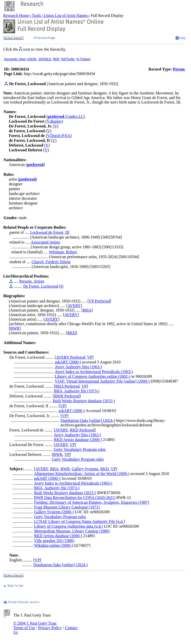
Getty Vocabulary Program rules (80, 449)
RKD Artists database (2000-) (78, 440)
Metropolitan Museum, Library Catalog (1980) (72, 531)
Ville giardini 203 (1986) (54, 541)
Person (179, 69)
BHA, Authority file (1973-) (77, 391)
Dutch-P (57, 136)
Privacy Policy (50, 628)
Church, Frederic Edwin (51, 262)
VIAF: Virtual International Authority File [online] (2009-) (102, 381)
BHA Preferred (67, 386)
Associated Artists (45, 242)
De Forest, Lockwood (41, 286)
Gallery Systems (85, 469)
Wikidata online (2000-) (53, 545)
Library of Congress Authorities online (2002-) (92, 376)
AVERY (74, 306)
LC (81, 116)
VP (89, 357)
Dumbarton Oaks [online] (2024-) (88, 420)
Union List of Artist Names (66, 15)
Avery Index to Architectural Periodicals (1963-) (94, 372)
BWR (15, 328)
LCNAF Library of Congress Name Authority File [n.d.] (79, 521)
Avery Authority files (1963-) (78, 367)
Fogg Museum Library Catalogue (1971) (67, 507)
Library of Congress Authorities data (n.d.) (68, 526)
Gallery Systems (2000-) (54, 512)
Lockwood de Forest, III (50, 232)
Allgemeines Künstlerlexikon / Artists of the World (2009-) (82, 474)
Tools (36, 15)
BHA (87, 310)
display (56, 121)
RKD (72, 333)
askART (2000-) (68, 362)
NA (67, 136)
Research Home (17, 15)
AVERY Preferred (71, 357)
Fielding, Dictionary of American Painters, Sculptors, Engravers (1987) (92, 502)
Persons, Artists (32, 281)
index (73, 116)
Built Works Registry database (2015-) (84, 401)
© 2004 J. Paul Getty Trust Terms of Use (35, 625)
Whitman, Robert (63, 252)
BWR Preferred (67, 396)
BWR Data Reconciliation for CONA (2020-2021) (75, 498)
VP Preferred (99, 301)
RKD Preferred (82, 430)
